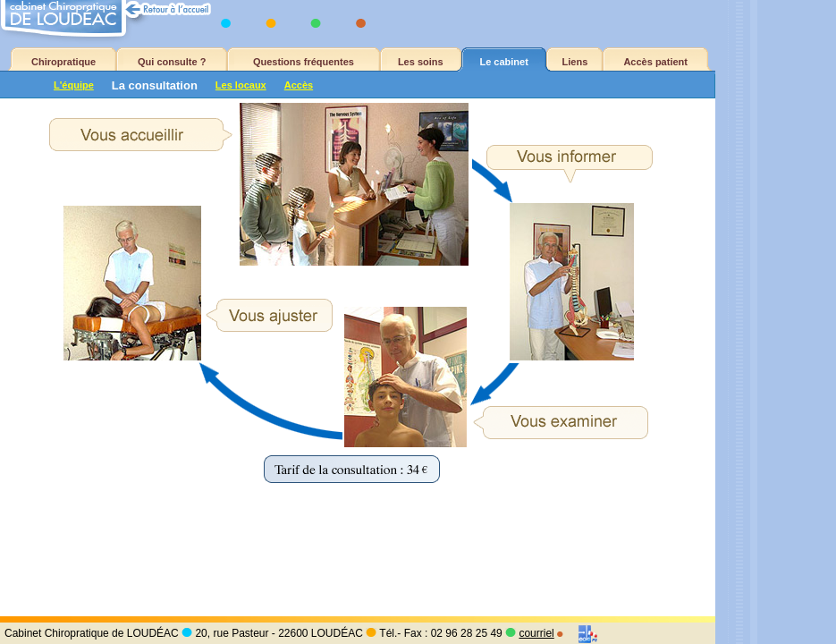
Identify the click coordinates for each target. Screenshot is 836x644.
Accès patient (655, 62)
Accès (299, 85)
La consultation (155, 85)
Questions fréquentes (304, 62)
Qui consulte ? (172, 62)
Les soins (421, 62)
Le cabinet (503, 62)
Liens (575, 62)
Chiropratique (63, 62)
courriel (536, 633)
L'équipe (74, 85)
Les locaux (241, 85)
